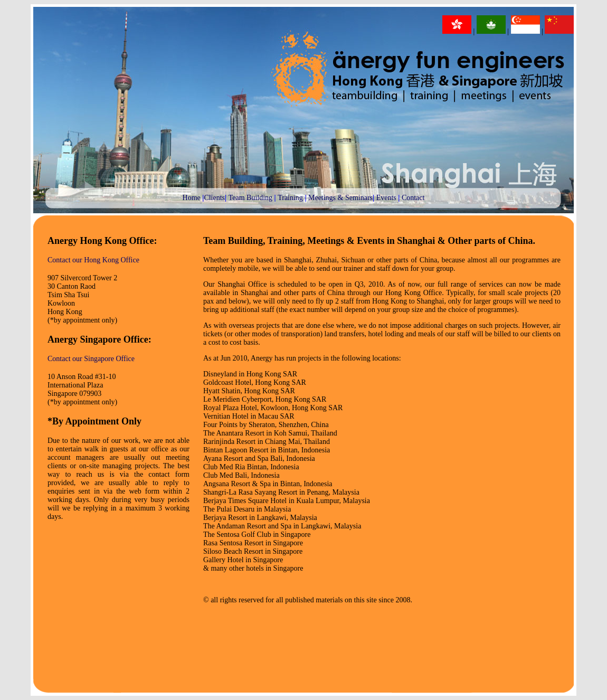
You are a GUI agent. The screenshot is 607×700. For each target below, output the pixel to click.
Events (386, 198)
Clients (214, 198)
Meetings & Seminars (340, 198)
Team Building (250, 198)
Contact (413, 198)
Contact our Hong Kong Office (93, 260)
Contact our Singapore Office (91, 359)
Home (192, 198)
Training (290, 198)
